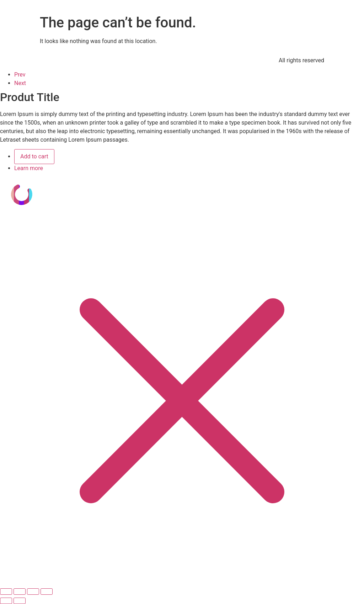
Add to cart (34, 156)
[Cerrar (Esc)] (47, 592)
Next (20, 83)
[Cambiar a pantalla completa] (20, 592)
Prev (20, 75)
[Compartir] (33, 592)
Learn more (29, 168)
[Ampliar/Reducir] (6, 592)
